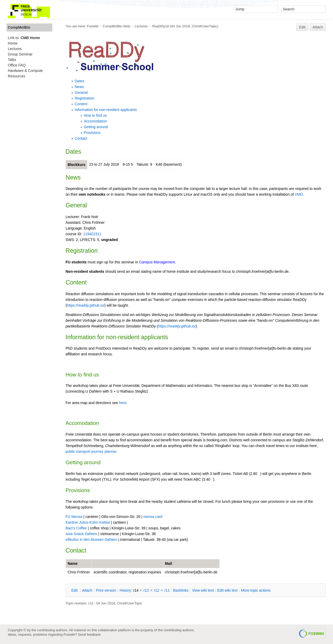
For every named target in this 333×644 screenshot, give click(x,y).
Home (13, 43)
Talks (12, 60)
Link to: (24, 38)
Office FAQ (17, 65)
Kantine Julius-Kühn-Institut (88, 522)
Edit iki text (227, 590)
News (79, 87)
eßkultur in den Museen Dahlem (91, 540)
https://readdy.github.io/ (86, 305)
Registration (84, 98)
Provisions (92, 133)
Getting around (96, 127)
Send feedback (89, 634)
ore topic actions (256, 590)
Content (81, 104)
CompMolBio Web (117, 26)
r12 (157, 590)
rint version (106, 590)
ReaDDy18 (161, 26)
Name (73, 563)
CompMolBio (19, 27)
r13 (146, 590)
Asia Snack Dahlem (81, 534)
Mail (168, 563)
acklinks (181, 590)
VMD (299, 194)
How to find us (95, 115)
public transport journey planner (91, 451)
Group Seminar (20, 54)
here (123, 403)
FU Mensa (74, 517)
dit (75, 590)
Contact (81, 138)
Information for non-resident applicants (106, 110)
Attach (318, 27)
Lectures (141, 26)
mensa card (153, 517)
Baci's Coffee (76, 528)
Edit (302, 27)
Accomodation (95, 121)
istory (125, 590)
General (81, 92)
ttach (87, 590)
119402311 (92, 234)
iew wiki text (203, 590)
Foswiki (93, 26)
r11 (167, 590)
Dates (79, 81)
